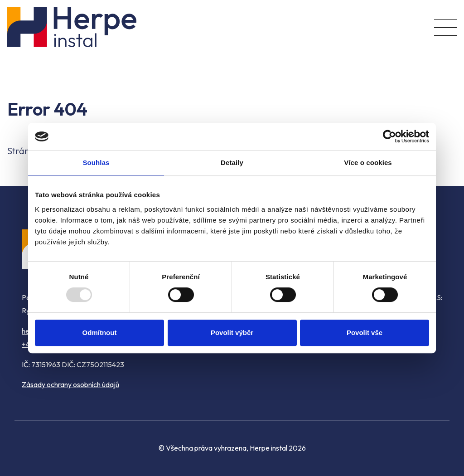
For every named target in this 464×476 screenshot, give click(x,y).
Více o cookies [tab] (368, 163)
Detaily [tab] (232, 163)
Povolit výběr (232, 333)
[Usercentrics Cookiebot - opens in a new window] (389, 136)
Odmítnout (100, 333)
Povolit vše (365, 333)
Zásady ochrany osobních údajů (70, 384)
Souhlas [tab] (96, 163)
